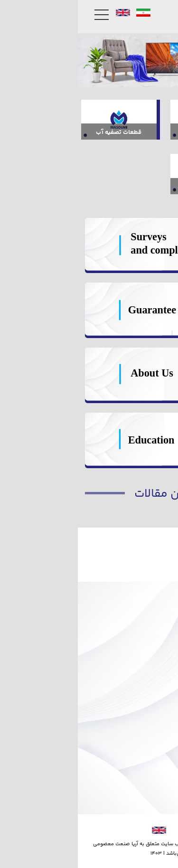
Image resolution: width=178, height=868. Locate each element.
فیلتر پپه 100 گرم (138, 569)
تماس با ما (148, 766)
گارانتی (153, 650)
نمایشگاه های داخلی (133, 731)
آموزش (153, 686)
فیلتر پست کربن (141, 604)
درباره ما (151, 778)
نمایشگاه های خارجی (132, 720)
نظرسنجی (149, 662)
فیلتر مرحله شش (139, 616)
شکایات (152, 674)
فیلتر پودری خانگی (135, 580)
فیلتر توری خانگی (138, 592)
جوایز (156, 789)
